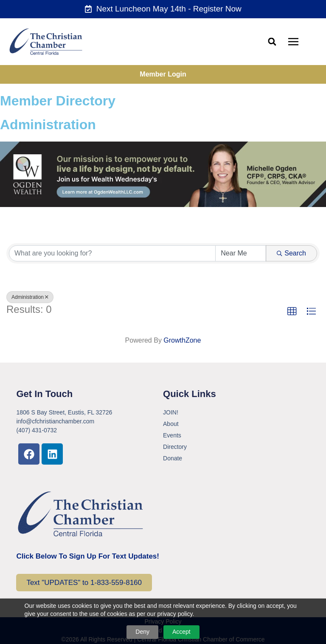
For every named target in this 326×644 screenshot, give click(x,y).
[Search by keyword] (112, 253)
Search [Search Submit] (291, 253)
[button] (272, 41)
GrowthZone (182, 340)
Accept (181, 632)
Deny (142, 632)
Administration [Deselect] (30, 297)
